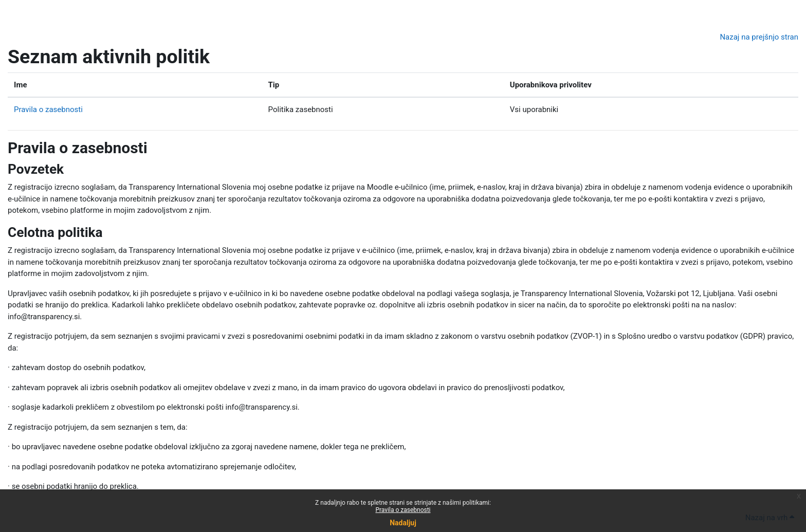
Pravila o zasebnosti (403, 510)
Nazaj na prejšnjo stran (759, 37)
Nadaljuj (403, 523)
